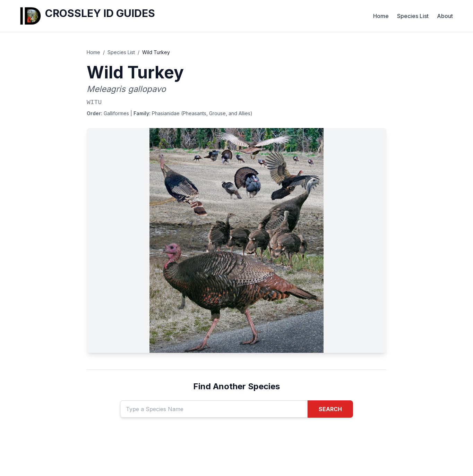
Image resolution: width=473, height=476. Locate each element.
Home (381, 16)
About (445, 16)
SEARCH (330, 409)
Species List (413, 16)
